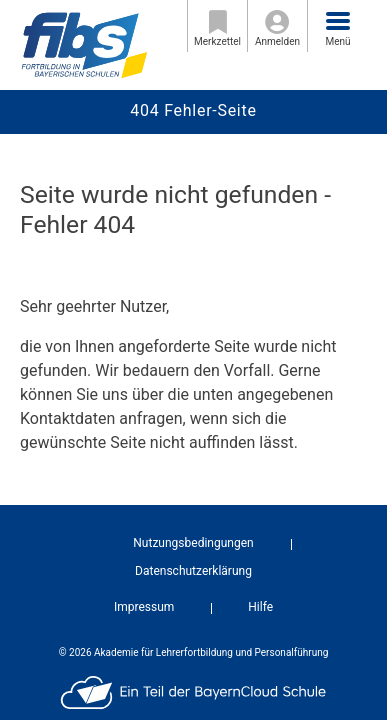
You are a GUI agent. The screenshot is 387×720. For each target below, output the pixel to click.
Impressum (144, 607)
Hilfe (260, 607)
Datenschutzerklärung (193, 571)
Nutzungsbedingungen (193, 543)
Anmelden (277, 28)
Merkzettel (217, 28)
